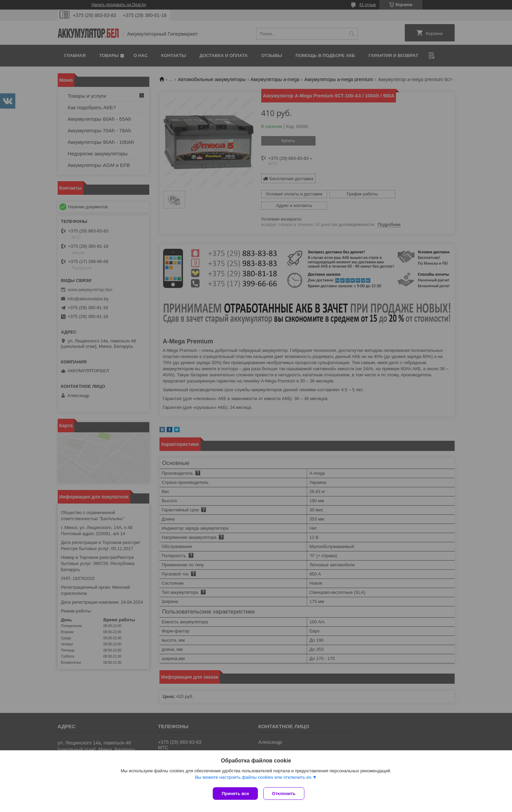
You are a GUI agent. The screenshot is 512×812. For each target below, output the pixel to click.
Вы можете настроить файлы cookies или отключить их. (254, 779)
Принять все (235, 794)
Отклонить (285, 794)
